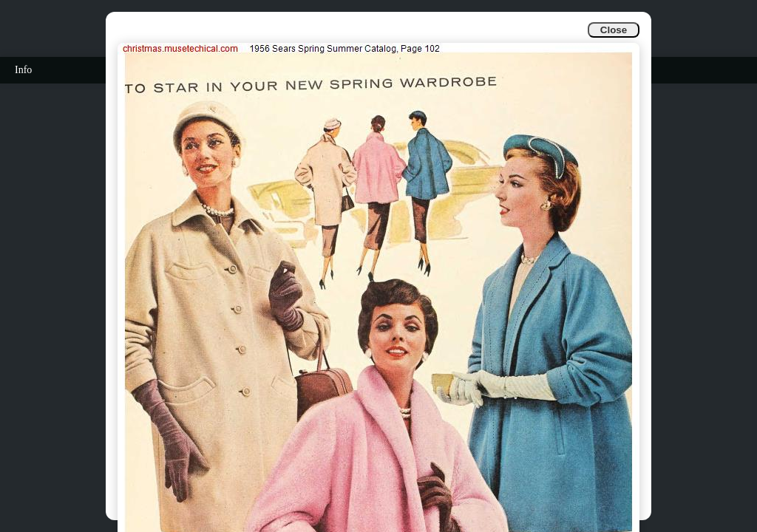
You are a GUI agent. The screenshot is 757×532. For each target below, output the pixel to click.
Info (23, 70)
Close (614, 30)
